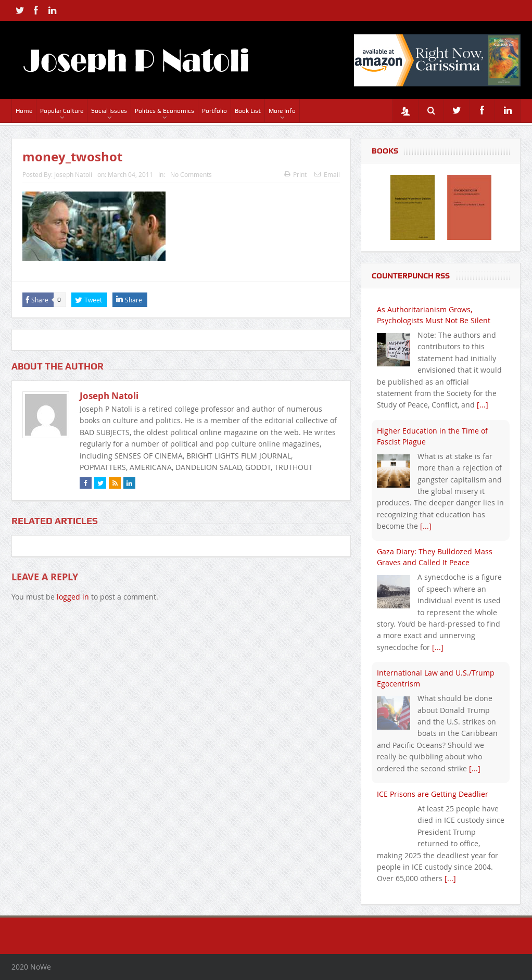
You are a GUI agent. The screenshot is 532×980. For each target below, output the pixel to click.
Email (327, 174)
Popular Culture (62, 111)
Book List (248, 111)
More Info (282, 111)
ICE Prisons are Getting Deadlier (433, 794)
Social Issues (109, 111)
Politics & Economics (164, 111)
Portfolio (214, 111)
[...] (483, 405)
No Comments (191, 174)
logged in (73, 597)
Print (295, 174)
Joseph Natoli (73, 174)
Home (24, 111)
